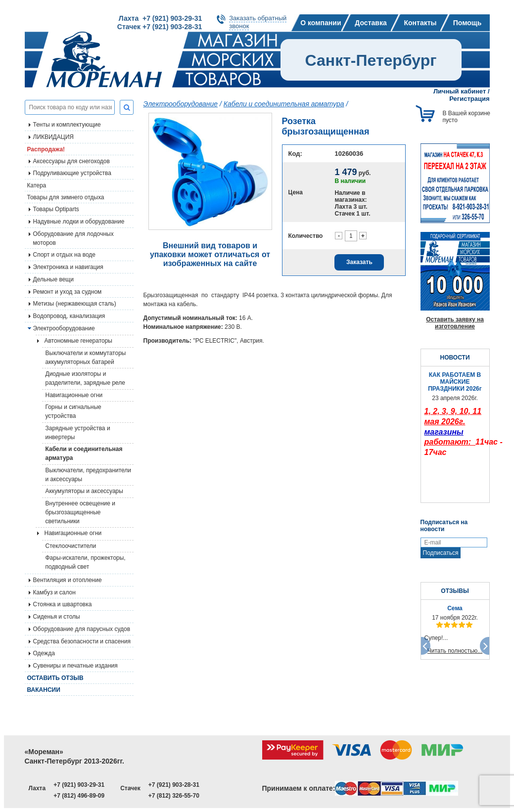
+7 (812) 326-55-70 (174, 796)
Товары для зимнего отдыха (66, 197)
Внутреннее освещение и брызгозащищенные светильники (80, 512)
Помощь (467, 23)
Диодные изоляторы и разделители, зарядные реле (86, 378)
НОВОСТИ (455, 358)
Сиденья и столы (57, 617)
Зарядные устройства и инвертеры (78, 433)
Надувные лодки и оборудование (79, 222)
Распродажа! (46, 149)
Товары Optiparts (56, 209)
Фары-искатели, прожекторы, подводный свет (86, 562)
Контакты (420, 23)
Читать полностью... (455, 651)
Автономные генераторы (78, 341)
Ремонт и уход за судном (68, 292)
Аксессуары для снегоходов (71, 161)
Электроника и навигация (68, 267)
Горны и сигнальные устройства (73, 411)
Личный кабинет (460, 91)
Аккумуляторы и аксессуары (84, 491)
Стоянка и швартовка (63, 604)
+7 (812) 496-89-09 (79, 796)
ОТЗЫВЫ (455, 591)
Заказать (359, 262)
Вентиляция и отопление (68, 580)
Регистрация (469, 99)
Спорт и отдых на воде (65, 255)
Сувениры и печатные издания (75, 666)
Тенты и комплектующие (67, 125)
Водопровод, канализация (69, 316)
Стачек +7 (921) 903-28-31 (160, 27)
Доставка (371, 23)
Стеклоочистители (71, 546)
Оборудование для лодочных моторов (73, 238)
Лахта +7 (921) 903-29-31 (160, 18)
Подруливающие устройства (72, 173)
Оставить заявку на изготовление (455, 323)
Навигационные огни (74, 395)
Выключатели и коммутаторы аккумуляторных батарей (86, 358)
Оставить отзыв (55, 678)
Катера (37, 185)
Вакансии (44, 690)
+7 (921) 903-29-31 (79, 785)
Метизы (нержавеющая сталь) (75, 304)
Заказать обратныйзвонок (258, 22)
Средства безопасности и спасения (82, 641)
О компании (321, 23)
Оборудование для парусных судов (82, 629)
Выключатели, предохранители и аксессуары (89, 475)
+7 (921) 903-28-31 (174, 785)
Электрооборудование (64, 328)
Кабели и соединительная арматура (84, 453)
